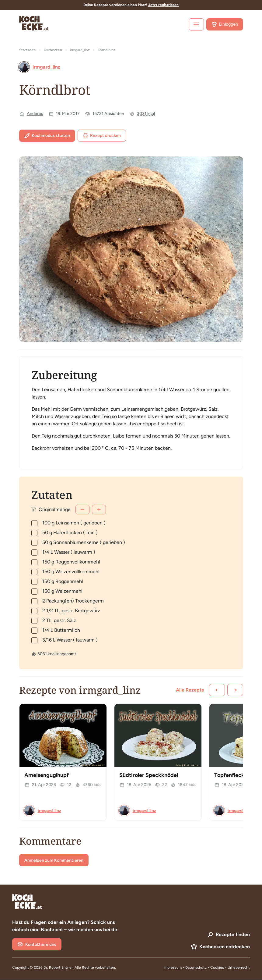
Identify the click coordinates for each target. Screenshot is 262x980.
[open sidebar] (196, 24)
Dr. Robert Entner (58, 967)
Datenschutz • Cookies (205, 967)
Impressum (173, 967)
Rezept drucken (102, 136)
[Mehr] (99, 510)
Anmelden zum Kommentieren (54, 860)
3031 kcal (146, 114)
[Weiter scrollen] (235, 690)
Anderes (35, 114)
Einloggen (225, 24)
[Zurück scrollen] (217, 690)
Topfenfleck (229, 775)
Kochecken (53, 50)
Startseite (28, 50)
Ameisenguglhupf (47, 775)
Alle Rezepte (190, 690)
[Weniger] (82, 510)
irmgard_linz (80, 50)
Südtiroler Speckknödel (149, 775)
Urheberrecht (239, 967)
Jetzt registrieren (163, 5)
